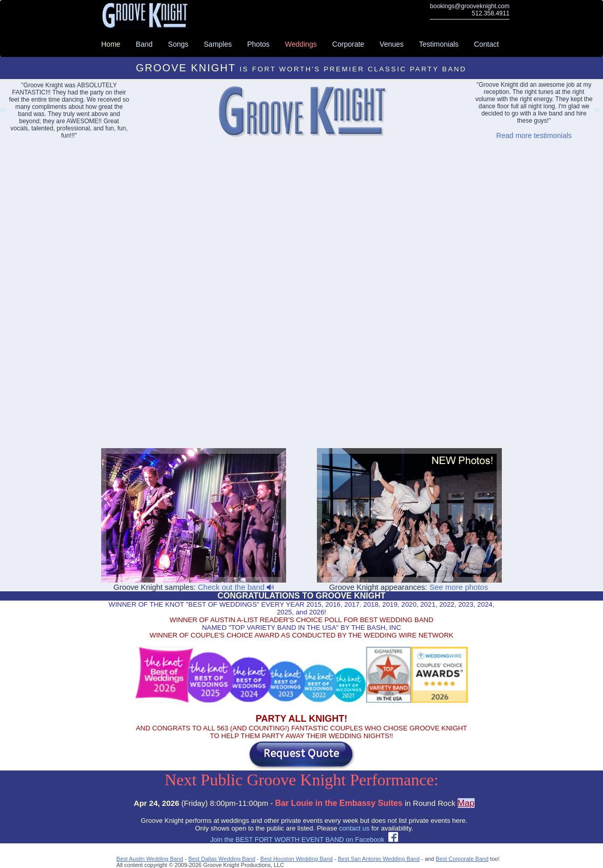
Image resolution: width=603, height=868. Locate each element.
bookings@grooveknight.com (470, 6)
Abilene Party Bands (597, 112)
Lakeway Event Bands (3, 112)
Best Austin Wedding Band (150, 859)
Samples (218, 44)
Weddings (301, 44)
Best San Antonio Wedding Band (379, 859)
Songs (178, 44)
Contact (486, 44)
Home (111, 44)
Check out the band (236, 587)
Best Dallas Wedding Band (222, 859)
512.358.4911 (491, 13)
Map (466, 803)
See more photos (459, 587)
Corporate (348, 44)
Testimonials (439, 44)
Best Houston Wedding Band (297, 859)
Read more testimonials (534, 136)
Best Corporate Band (462, 859)
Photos (258, 44)
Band (144, 44)
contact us (354, 828)
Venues (392, 44)
